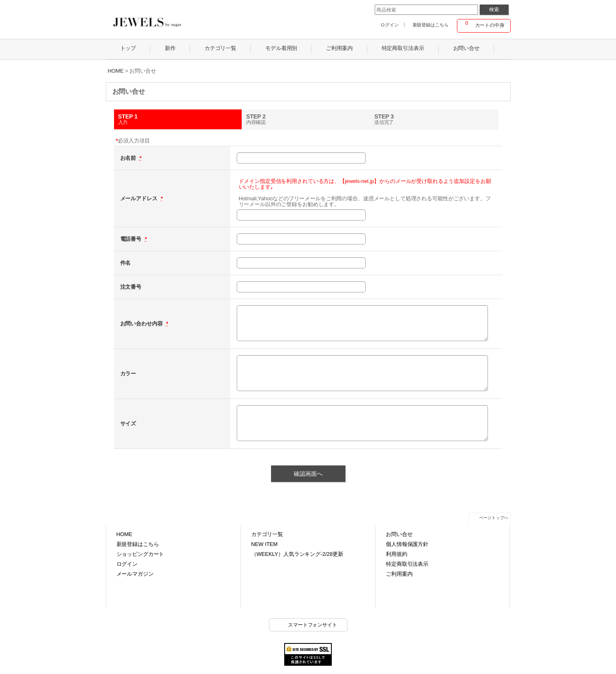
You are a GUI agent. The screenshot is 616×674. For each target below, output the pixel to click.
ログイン (389, 25)
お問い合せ (399, 534)
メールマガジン (135, 574)
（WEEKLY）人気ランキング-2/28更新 (297, 554)
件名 (126, 263)
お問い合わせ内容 (142, 324)
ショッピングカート (140, 554)
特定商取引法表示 (407, 564)
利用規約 (396, 554)
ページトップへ (494, 518)
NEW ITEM (264, 544)
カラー (128, 374)
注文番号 (131, 287)
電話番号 (132, 239)
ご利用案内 (399, 574)
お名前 (129, 158)
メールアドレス (140, 198)
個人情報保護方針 (407, 544)
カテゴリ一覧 (267, 534)
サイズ (128, 424)
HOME (124, 534)
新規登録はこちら (431, 25)
